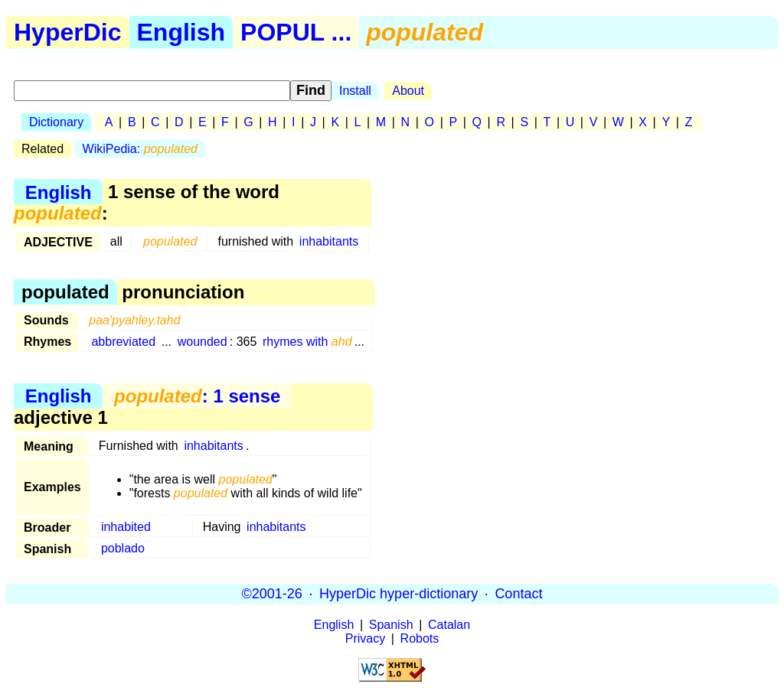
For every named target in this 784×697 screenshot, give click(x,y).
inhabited (126, 527)
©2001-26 (272, 594)
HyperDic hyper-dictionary (399, 594)
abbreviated (123, 342)
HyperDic (68, 32)
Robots (420, 638)
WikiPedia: (140, 149)
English (181, 32)
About (408, 91)
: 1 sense (197, 396)
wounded (203, 342)
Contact (518, 594)
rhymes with (307, 342)
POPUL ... (296, 32)
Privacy (365, 638)
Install (355, 91)
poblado (123, 548)
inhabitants (329, 241)
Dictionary (56, 122)
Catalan (449, 625)
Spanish (391, 625)
